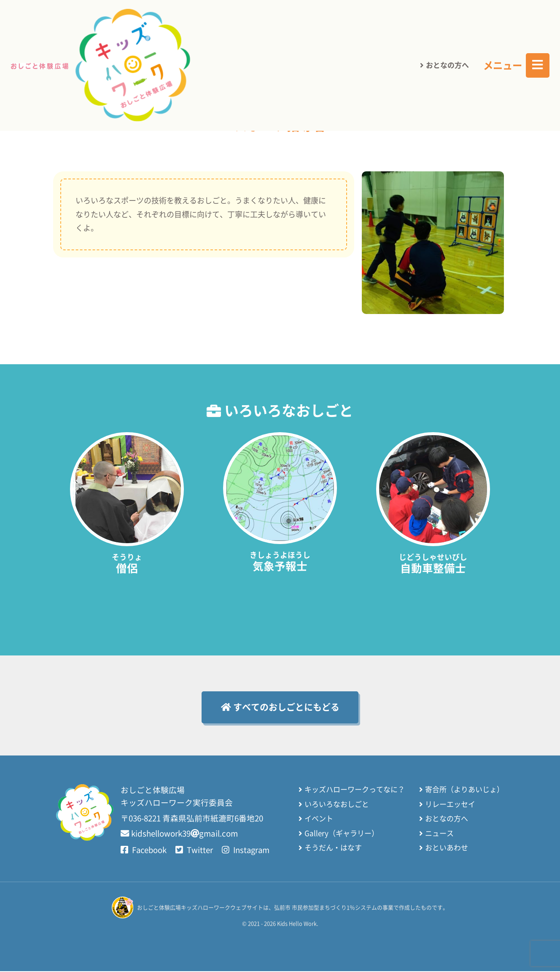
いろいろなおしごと (316, 78)
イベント (319, 819)
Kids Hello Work (297, 925)
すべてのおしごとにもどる (280, 707)
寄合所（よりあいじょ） (464, 790)
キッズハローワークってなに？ (355, 790)
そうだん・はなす (333, 849)
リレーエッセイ (450, 805)
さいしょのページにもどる (211, 78)
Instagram (248, 851)
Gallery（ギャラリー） (342, 834)
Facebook (144, 851)
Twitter (195, 851)
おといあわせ (447, 849)
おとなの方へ (447, 21)
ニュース (439, 834)
